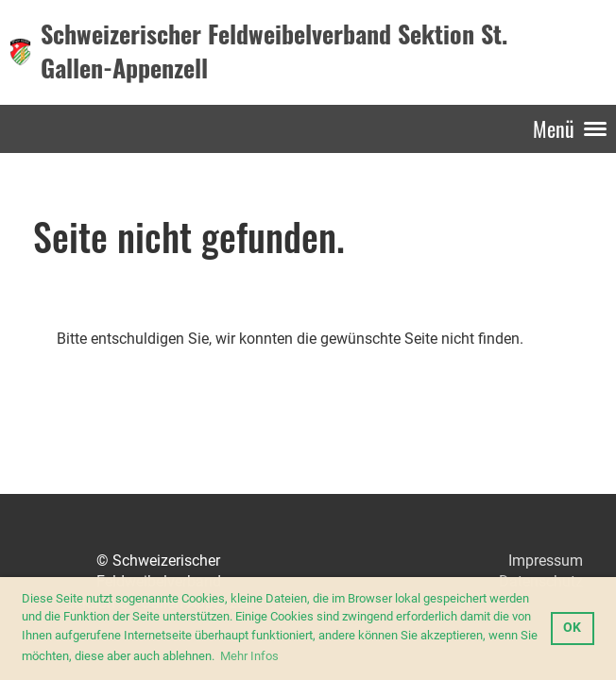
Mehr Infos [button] (249, 656)
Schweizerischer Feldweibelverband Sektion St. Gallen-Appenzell (274, 51)
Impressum (546, 561)
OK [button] (572, 628)
